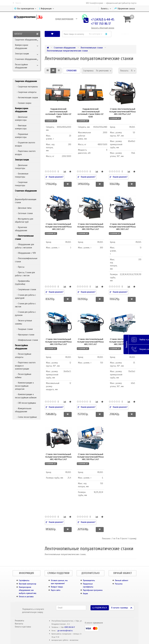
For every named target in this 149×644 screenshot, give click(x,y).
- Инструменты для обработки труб (24, 220)
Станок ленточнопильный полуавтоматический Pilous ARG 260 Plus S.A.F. (123, 112)
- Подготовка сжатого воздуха (25, 153)
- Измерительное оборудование (23, 410)
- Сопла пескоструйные (26, 417)
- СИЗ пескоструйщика (25, 403)
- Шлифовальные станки (26, 340)
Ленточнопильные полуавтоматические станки (67, 51)
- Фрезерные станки (25, 335)
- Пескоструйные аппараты (23, 355)
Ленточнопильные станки (92, 48)
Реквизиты (19, 621)
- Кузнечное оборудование (21, 229)
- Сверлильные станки (25, 289)
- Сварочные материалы (26, 87)
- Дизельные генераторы (21, 167)
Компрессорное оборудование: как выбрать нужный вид (28, 590)
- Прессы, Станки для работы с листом (25, 274)
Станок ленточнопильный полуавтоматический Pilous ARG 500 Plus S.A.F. (91, 457)
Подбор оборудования (64, 19)
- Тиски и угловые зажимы (23, 322)
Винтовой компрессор (28, 584)
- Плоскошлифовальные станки (26, 260)
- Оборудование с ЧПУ (25, 253)
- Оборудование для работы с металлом (25, 246)
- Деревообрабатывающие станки (26, 199)
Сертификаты (24, 580)
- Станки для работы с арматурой (25, 296)
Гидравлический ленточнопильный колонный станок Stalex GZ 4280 (91, 113)
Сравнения (72, 71)
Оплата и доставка (26, 597)
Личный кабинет (122, 580)
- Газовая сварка (23, 103)
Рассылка (119, 584)
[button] (125, 34)
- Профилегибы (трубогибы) (22, 283)
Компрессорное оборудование (22, 47)
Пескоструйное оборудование (21, 66)
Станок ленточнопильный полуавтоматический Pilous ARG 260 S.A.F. (58, 227)
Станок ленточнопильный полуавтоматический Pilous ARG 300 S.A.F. (123, 227)
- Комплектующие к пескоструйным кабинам (26, 396)
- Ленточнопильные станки (24, 237)
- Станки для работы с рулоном (25, 313)
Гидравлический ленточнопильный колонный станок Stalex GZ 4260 (58, 113)
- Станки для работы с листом (25, 305)
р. (106, 9)
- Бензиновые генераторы (22, 175)
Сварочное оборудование (26, 40)
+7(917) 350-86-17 (69, 627)
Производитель (89, 580)
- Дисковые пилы (23, 208)
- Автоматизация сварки (26, 98)
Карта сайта (56, 590)
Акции (85, 594)
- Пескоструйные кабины (23, 376)
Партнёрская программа (93, 590)
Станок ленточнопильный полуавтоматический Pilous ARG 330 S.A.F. (91, 342)
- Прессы (20, 267)
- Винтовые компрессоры (21, 127)
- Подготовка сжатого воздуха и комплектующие (25, 366)
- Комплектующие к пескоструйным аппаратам (24, 386)
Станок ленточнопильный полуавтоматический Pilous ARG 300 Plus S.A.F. (91, 227)
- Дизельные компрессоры (21, 118)
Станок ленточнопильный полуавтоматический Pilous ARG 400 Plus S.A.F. (58, 457)
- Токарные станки (24, 329)
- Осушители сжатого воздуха (25, 144)
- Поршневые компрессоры (22, 136)
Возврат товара (57, 587)
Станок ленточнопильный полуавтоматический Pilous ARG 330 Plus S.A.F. (58, 342)
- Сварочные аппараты (26, 92)
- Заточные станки (24, 213)
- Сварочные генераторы (21, 184)
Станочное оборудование (26, 59)
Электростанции (22, 54)
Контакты (19, 624)
